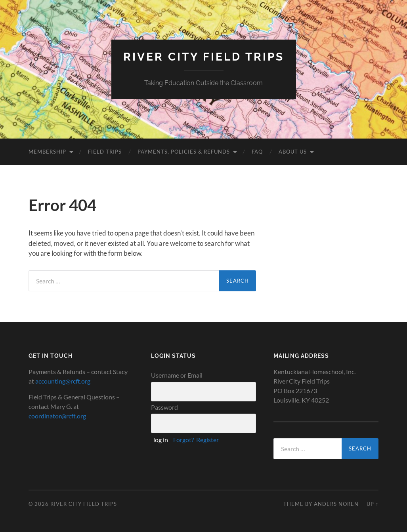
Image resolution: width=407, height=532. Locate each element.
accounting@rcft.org (63, 381)
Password (164, 407)
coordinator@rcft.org (57, 416)
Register (207, 440)
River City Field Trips (204, 57)
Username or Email (177, 375)
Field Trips (105, 152)
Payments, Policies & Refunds (184, 152)
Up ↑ (373, 504)
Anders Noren (336, 504)
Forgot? (183, 440)
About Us (293, 152)
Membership (47, 152)
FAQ (257, 152)
